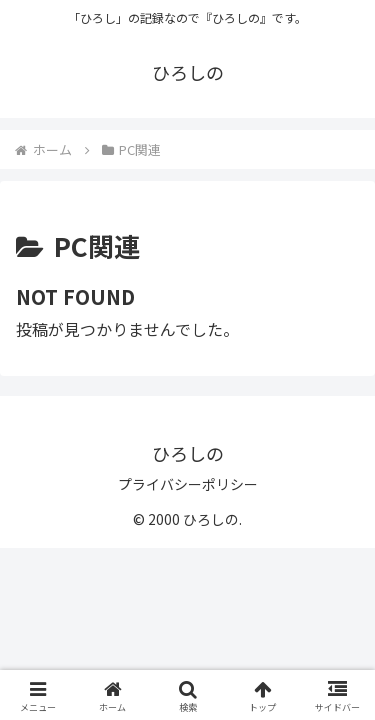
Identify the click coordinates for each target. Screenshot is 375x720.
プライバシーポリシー (188, 484)
